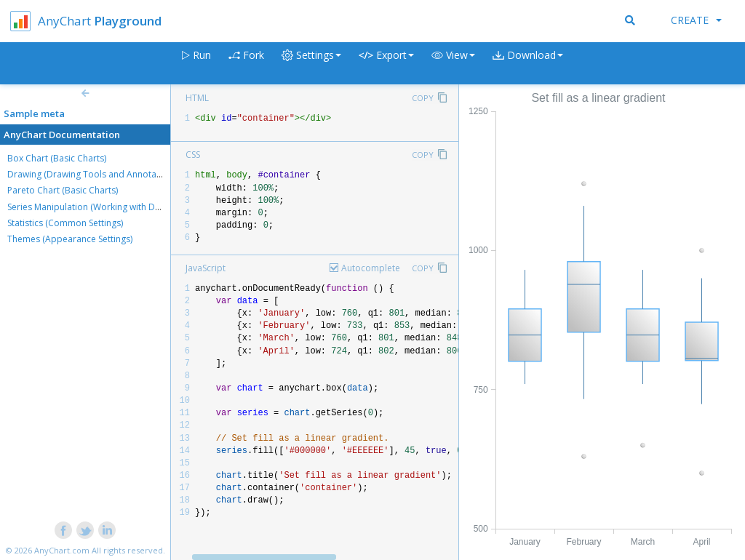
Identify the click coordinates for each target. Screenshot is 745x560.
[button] (453, 64)
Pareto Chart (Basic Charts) (63, 190)
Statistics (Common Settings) (65, 223)
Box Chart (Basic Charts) (57, 158)
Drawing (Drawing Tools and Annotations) (93, 174)
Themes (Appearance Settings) (70, 239)
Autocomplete (371, 268)
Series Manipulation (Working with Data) (89, 207)
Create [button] (696, 20)
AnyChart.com (62, 550)
